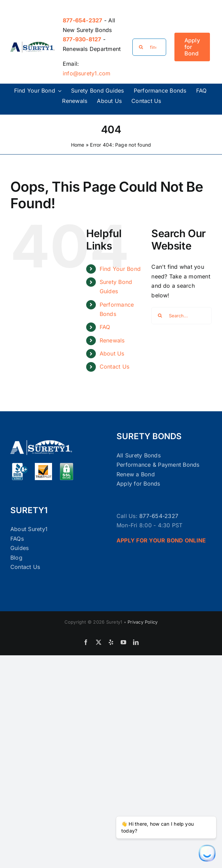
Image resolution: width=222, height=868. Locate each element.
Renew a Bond (136, 474)
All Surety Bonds (139, 455)
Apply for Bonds (138, 484)
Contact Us (114, 367)
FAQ (105, 327)
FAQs (17, 539)
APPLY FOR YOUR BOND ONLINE (161, 540)
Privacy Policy (143, 622)
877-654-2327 (159, 516)
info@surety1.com (87, 73)
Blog (16, 558)
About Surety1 (29, 529)
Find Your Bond (120, 269)
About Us (112, 353)
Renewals (112, 340)
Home (78, 145)
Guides (19, 548)
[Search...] (181, 316)
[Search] (141, 47)
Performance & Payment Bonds (158, 465)
